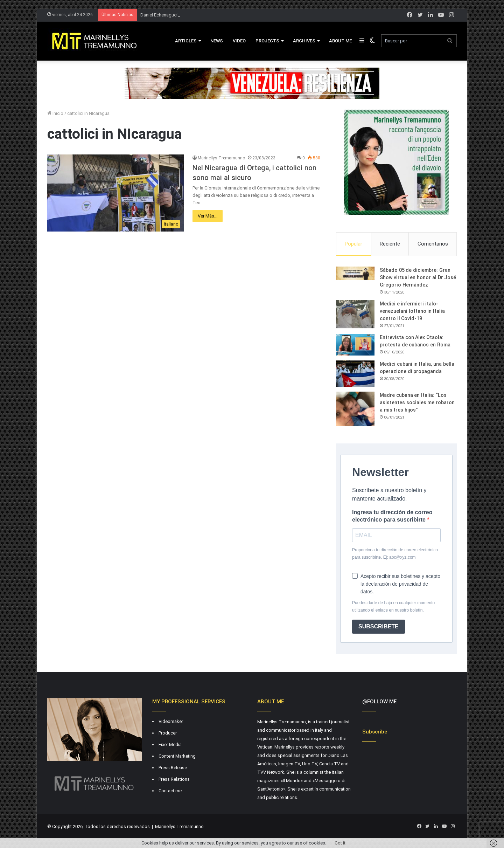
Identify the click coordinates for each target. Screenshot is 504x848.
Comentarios (433, 244)
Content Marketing (177, 756)
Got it (340, 843)
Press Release (173, 768)
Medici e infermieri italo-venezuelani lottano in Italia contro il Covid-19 (412, 311)
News (217, 41)
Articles (186, 41)
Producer (168, 733)
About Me (340, 41)
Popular (353, 244)
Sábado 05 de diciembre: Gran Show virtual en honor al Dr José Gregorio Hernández (418, 277)
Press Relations (174, 779)
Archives (304, 41)
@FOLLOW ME (379, 702)
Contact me (170, 791)
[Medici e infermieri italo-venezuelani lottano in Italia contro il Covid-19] (355, 314)
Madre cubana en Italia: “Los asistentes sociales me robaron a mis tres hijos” (417, 402)
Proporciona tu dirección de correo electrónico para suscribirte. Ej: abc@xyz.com (395, 554)
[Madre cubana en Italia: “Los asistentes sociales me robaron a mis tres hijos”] (355, 409)
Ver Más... (208, 216)
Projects (267, 41)
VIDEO (239, 41)
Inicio (55, 113)
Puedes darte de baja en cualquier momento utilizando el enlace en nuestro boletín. (393, 606)
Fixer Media (170, 744)
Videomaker (171, 721)
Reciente (390, 244)
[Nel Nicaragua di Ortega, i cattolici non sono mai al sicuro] (115, 193)
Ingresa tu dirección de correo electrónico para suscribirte (392, 516)
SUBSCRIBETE (379, 626)
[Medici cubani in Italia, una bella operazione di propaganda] (355, 374)
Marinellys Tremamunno (221, 158)
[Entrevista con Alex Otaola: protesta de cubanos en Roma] (355, 345)
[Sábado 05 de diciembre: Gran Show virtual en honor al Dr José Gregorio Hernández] (355, 273)
